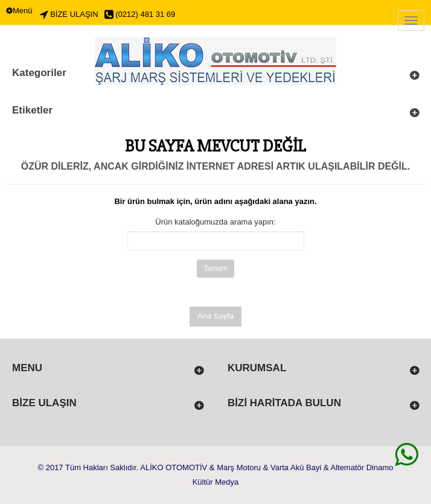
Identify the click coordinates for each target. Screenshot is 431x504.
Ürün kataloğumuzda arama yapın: (215, 222)
